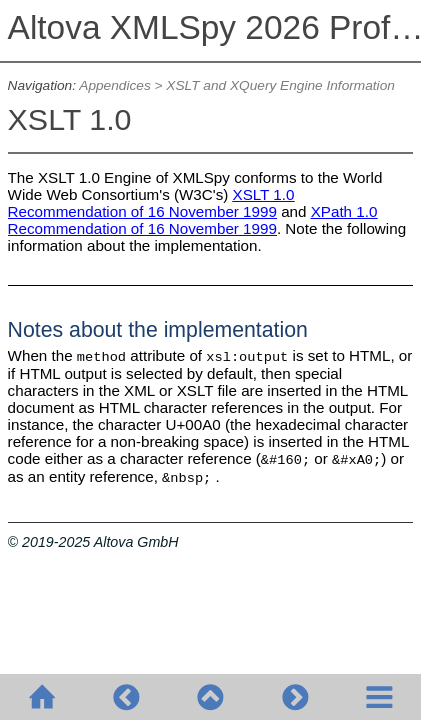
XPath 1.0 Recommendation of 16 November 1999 (193, 220)
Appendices (114, 85)
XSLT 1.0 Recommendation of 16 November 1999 (151, 203)
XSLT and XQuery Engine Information (280, 85)
